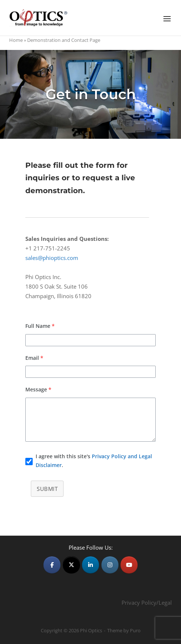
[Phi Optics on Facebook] (52, 565)
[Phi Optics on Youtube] (129, 565)
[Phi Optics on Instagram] (110, 565)
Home (16, 40)
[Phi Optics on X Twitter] (71, 565)
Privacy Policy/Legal (147, 603)
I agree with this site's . (94, 461)
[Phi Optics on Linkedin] (90, 565)
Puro (135, 630)
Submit (47, 489)
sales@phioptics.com (52, 258)
